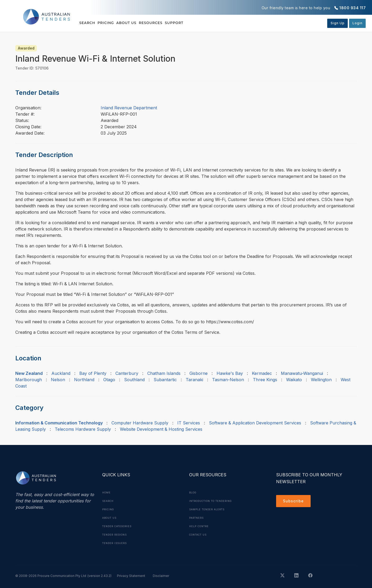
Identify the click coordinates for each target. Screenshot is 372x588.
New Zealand (29, 373)
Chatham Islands (164, 373)
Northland (84, 380)
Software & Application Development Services (255, 423)
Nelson (58, 380)
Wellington (321, 380)
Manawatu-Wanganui (302, 373)
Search (88, 23)
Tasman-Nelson (228, 380)
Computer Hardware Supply (140, 423)
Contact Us (200, 535)
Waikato (294, 380)
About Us (145, 23)
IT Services (189, 423)
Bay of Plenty (93, 373)
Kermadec (262, 373)
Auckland (61, 373)
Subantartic (165, 380)
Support (211, 23)
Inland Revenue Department (129, 108)
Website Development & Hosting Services (161, 429)
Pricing (115, 23)
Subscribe (295, 502)
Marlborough (29, 380)
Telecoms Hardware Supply (83, 429)
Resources (178, 23)
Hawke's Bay (230, 373)
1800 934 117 (353, 8)
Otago (109, 380)
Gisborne (199, 373)
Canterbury (127, 373)
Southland (134, 380)
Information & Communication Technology (59, 423)
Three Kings (265, 380)
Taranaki (194, 380)
